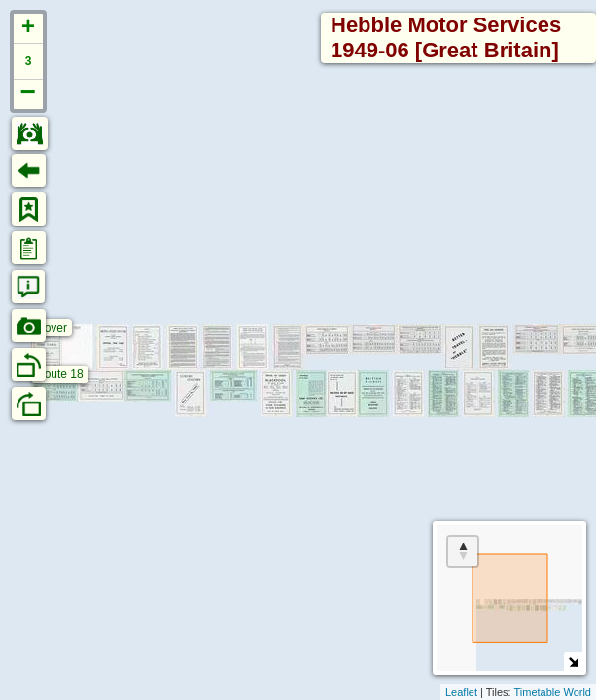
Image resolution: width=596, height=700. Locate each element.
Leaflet (461, 692)
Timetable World (553, 692)
